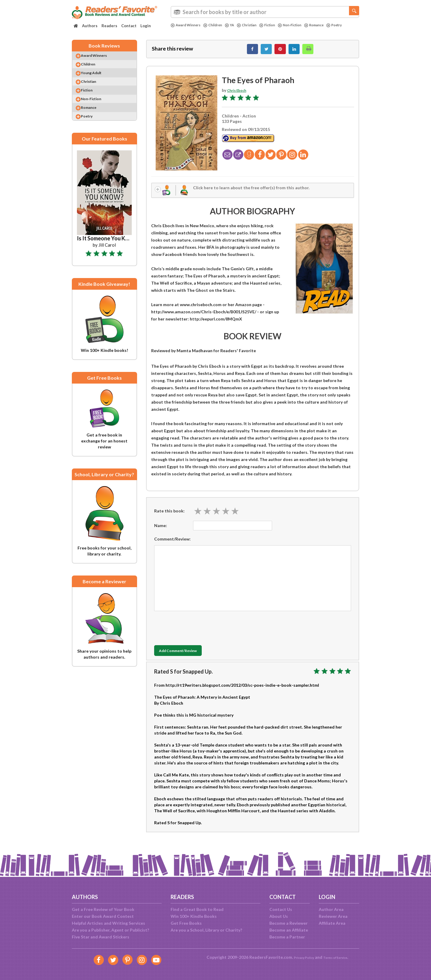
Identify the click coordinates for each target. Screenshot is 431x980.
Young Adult (97, 81)
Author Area (331, 909)
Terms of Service (339, 957)
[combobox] (265, 12)
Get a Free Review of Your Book (103, 909)
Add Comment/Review (190, 657)
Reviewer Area (333, 916)
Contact (129, 26)
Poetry (180, 30)
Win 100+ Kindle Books (194, 916)
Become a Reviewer (289, 923)
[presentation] (200, 632)
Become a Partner (287, 937)
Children (218, 25)
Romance (332, 25)
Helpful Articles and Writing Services (108, 923)
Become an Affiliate (289, 930)
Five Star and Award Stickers (101, 937)
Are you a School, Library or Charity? (206, 930)
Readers (109, 26)
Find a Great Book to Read (197, 909)
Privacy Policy (299, 957)
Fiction (279, 25)
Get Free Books (186, 923)
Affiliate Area (332, 923)
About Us (279, 916)
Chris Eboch (239, 93)
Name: (161, 531)
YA (237, 25)
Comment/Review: (172, 545)
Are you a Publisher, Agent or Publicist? (110, 930)
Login (146, 26)
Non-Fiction (305, 25)
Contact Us (281, 909)
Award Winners (188, 25)
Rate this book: (169, 517)
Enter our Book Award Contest (103, 916)
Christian (256, 25)
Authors (90, 26)
